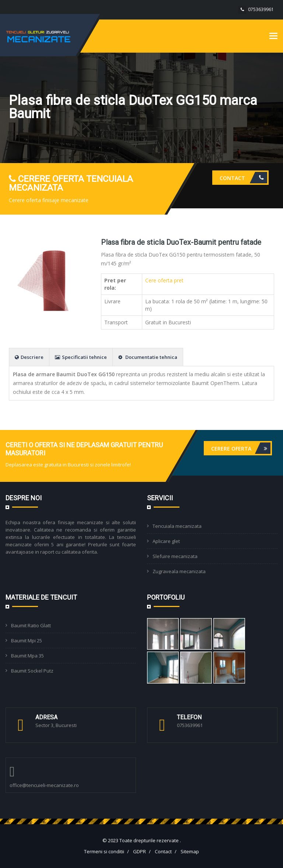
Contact (243, 178)
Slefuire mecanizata (175, 556)
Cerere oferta (241, 448)
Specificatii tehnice (81, 357)
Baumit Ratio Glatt (31, 625)
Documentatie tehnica (148, 357)
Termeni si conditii (104, 851)
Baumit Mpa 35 (27, 656)
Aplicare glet (166, 541)
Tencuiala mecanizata (177, 526)
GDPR (139, 851)
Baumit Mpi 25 (27, 641)
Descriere (29, 357)
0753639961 (261, 9)
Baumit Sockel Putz (32, 671)
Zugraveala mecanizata (179, 571)
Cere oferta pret (164, 280)
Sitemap (190, 851)
